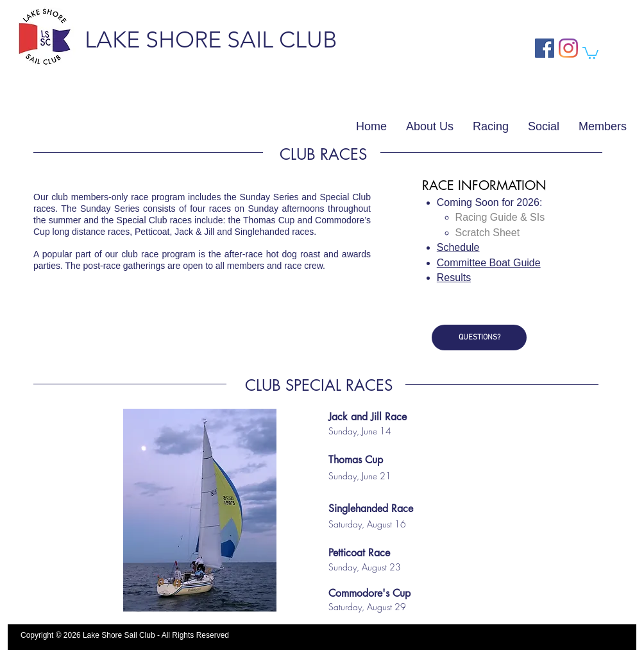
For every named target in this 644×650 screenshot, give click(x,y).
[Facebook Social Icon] (545, 48)
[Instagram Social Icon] (568, 48)
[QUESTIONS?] (479, 338)
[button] (590, 52)
